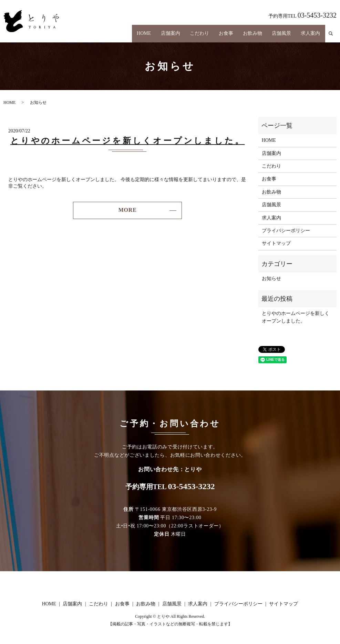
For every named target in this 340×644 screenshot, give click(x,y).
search (331, 33)
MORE (128, 210)
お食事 (219, 33)
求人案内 (310, 33)
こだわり (191, 33)
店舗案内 (160, 33)
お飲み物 (248, 33)
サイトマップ (276, 243)
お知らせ (271, 279)
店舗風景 (279, 33)
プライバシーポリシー (286, 231)
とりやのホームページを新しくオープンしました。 (127, 141)
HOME (132, 33)
